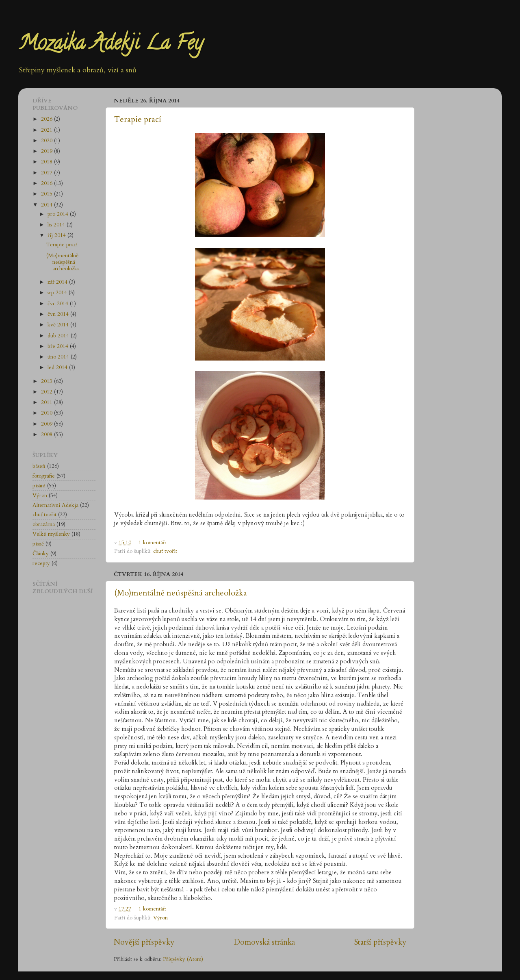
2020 (48, 141)
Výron (160, 918)
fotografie (44, 476)
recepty (41, 563)
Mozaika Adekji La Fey (110, 45)
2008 (48, 435)
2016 (48, 183)
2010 (48, 413)
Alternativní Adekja (55, 505)
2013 (48, 381)
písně (38, 544)
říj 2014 (57, 235)
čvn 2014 (59, 314)
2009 (48, 424)
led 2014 (58, 367)
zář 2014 (58, 282)
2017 (48, 173)
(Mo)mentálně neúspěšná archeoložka (181, 593)
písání (39, 486)
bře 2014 (59, 346)
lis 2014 (57, 225)
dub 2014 (59, 336)
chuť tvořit (165, 551)
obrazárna (44, 524)
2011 (48, 402)
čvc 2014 (59, 304)
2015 (48, 194)
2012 (48, 392)
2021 (48, 130)
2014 (48, 205)
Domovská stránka (264, 942)
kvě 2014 (59, 325)
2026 (48, 119)
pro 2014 (59, 214)
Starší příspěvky (380, 942)
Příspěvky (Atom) (183, 959)
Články (41, 554)
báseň (39, 466)
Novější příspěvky (144, 942)
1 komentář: (153, 543)
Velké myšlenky (51, 534)
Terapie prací (138, 119)
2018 (48, 162)
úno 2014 (59, 357)
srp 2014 (58, 293)
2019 (48, 151)
